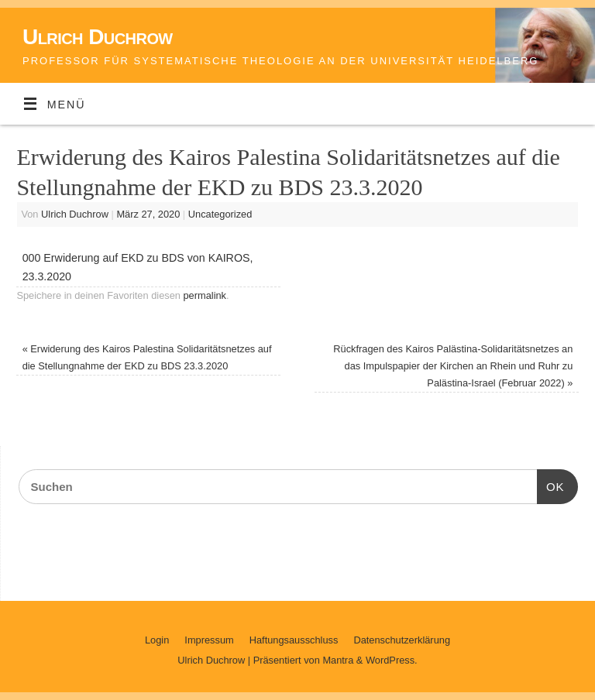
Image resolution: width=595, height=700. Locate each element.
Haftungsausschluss (294, 640)
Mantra (338, 660)
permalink (205, 295)
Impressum (209, 640)
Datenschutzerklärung (402, 640)
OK (551, 485)
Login (157, 640)
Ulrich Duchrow (98, 37)
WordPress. (392, 660)
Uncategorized (220, 214)
